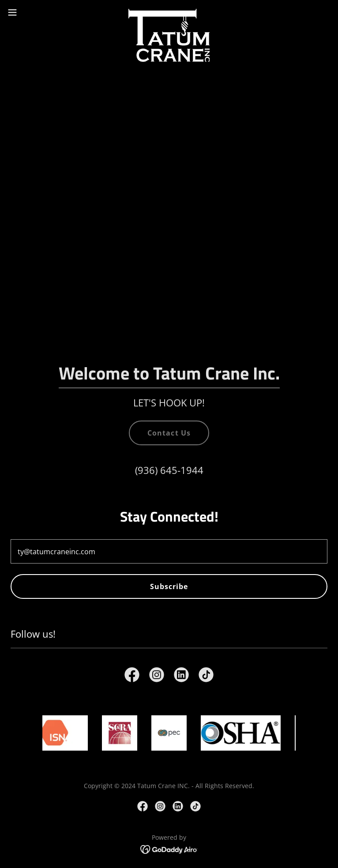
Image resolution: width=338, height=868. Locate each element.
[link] (169, 12)
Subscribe (169, 586)
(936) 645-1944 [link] (169, 470)
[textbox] (169, 551)
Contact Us (169, 433)
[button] (28, 12)
